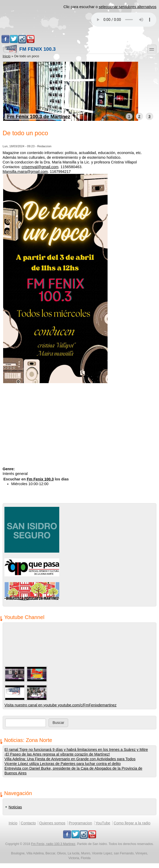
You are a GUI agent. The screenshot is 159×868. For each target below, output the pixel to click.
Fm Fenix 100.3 (29, 49)
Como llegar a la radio (132, 823)
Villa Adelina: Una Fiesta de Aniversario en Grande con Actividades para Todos (70, 759)
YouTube (103, 823)
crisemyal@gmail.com (40, 167)
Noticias (15, 807)
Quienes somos (52, 823)
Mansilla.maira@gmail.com (25, 172)
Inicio (7, 56)
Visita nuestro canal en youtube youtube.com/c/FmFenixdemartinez (60, 705)
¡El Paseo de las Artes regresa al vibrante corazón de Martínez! (57, 754)
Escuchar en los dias (36, 479)
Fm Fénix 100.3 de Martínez (39, 117)
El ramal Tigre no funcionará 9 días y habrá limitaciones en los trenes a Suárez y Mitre (76, 750)
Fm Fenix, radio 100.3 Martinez (53, 844)
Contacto (28, 823)
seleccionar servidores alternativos (128, 7)
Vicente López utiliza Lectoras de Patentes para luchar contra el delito (63, 764)
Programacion (80, 823)
